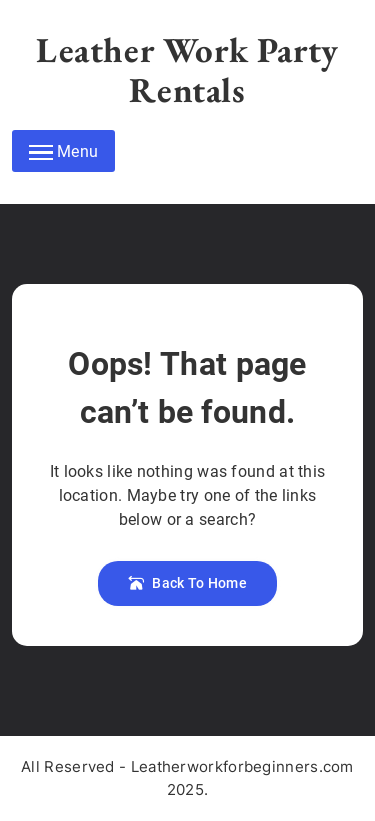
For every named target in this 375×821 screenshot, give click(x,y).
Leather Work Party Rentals (187, 69)
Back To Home (187, 583)
